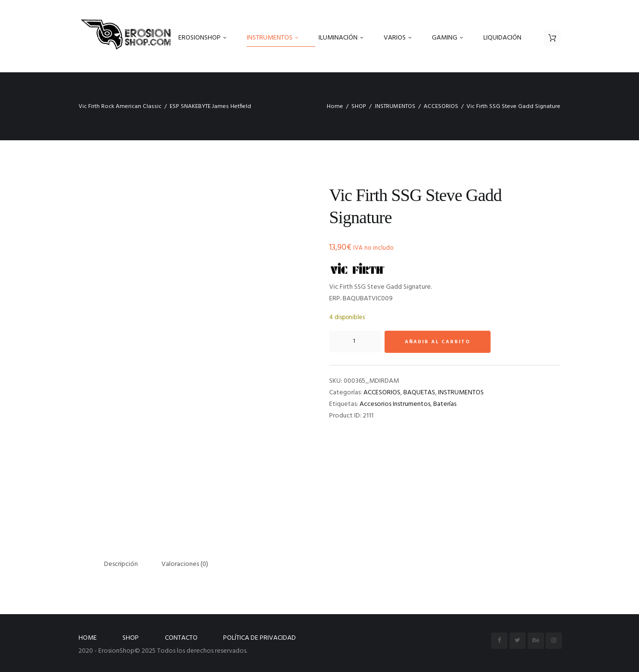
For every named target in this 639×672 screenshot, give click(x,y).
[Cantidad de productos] (355, 342)
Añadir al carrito (438, 342)
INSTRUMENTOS (395, 107)
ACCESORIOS (441, 107)
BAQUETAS (419, 393)
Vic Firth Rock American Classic (120, 107)
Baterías (445, 404)
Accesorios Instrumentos (395, 404)
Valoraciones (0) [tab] (185, 564)
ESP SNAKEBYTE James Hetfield (210, 107)
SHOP (359, 107)
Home (335, 107)
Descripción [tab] (121, 564)
